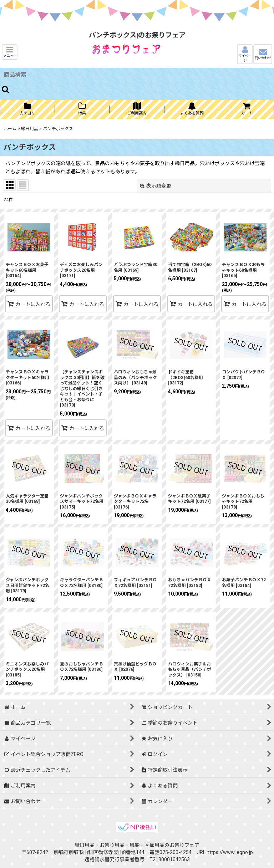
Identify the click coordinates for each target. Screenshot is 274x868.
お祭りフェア (184, 845)
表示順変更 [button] (156, 186)
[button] (10, 52)
